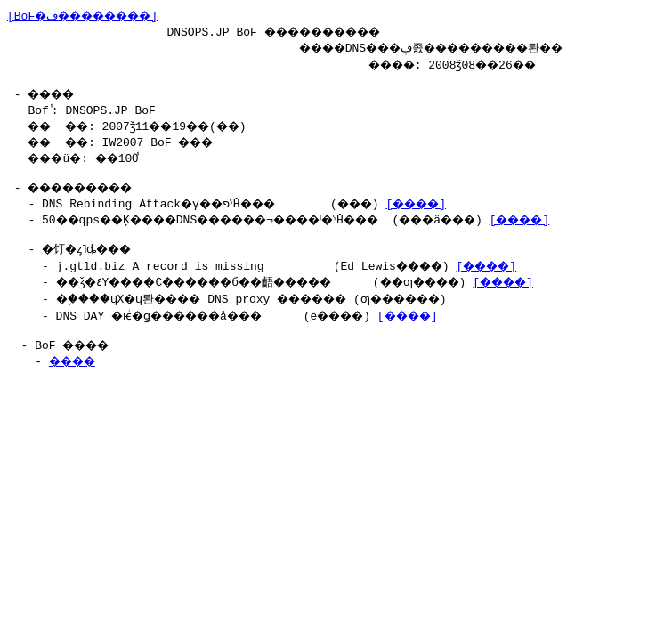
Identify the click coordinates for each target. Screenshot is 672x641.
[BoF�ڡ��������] (93, 15)
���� (77, 371)
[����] (458, 208)
